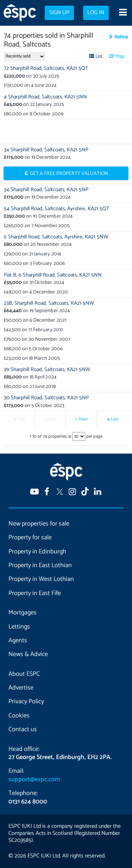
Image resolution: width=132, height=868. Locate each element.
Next (83, 419)
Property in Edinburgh (37, 552)
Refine (121, 37)
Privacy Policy (26, 702)
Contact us (23, 729)
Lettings (19, 627)
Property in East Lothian (40, 565)
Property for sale (30, 538)
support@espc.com (34, 779)
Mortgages (23, 613)
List (99, 56)
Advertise (21, 688)
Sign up (59, 13)
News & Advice (28, 654)
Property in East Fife (35, 593)
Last (115, 419)
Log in (96, 13)
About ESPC (24, 674)
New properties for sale (39, 524)
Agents (18, 641)
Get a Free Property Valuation (69, 174)
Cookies (19, 716)
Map (120, 56)
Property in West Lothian (41, 579)
